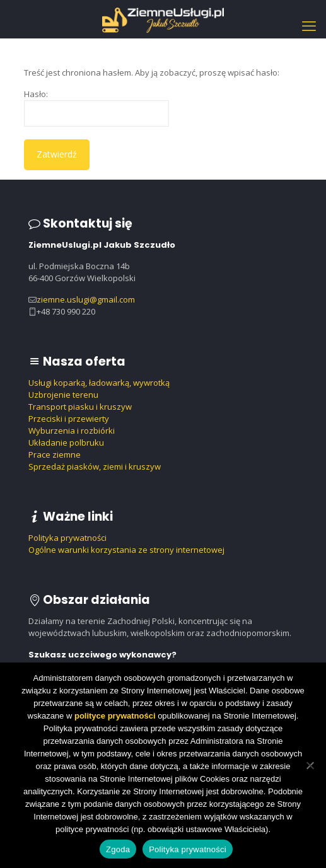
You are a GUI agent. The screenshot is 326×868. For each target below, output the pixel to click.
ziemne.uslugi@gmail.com (86, 299)
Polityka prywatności (67, 538)
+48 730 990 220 (66, 311)
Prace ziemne (55, 454)
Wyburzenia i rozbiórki (72, 431)
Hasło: (96, 107)
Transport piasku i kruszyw (80, 407)
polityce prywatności (115, 716)
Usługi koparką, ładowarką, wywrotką (99, 383)
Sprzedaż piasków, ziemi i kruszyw (95, 466)
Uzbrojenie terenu (63, 395)
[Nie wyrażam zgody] (310, 765)
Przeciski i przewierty (69, 419)
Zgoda (118, 849)
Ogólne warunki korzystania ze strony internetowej (126, 550)
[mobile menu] (309, 25)
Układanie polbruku (66, 443)
